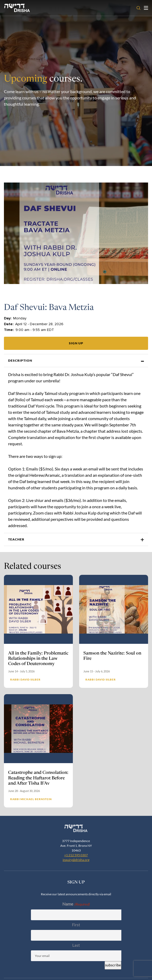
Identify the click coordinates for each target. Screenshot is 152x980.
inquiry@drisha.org (76, 860)
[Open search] (139, 8)
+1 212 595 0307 (76, 855)
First (76, 925)
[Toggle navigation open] (146, 8)
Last (76, 945)
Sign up (76, 343)
